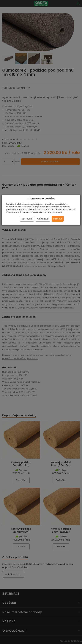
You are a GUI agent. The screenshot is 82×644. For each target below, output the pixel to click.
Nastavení (27, 219)
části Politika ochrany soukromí (47, 212)
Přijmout (58, 219)
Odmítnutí (43, 219)
